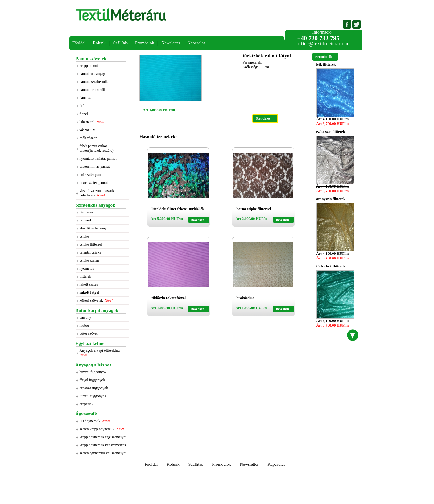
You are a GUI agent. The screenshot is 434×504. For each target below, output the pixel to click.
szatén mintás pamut (95, 167)
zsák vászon (89, 138)
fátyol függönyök (92, 380)
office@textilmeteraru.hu (323, 44)
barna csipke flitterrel (254, 209)
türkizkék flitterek (331, 266)
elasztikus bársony (93, 228)
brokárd (85, 220)
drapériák (87, 404)
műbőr (84, 325)
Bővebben (198, 220)
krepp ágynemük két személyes (103, 445)
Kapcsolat (196, 43)
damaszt (86, 98)
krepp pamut (89, 66)
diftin (84, 106)
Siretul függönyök (93, 396)
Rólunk (99, 43)
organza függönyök (94, 388)
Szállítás (120, 43)
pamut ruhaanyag (92, 74)
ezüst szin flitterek (331, 132)
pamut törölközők (93, 90)
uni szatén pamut (92, 175)
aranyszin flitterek (331, 199)
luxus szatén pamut (94, 183)
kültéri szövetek (91, 300)
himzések (87, 212)
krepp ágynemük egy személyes (103, 437)
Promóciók (145, 43)
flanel (84, 114)
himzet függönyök (93, 372)
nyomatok (87, 268)
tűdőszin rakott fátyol (169, 298)
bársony (85, 317)
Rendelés (263, 118)
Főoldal (79, 43)
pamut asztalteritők (94, 82)
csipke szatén (89, 260)
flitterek (85, 276)
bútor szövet (89, 333)
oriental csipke (90, 252)
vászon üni (88, 130)
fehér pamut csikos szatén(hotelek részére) (97, 148)
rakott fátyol (89, 292)
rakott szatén (89, 284)
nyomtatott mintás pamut (98, 159)
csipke (84, 236)
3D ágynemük (90, 421)
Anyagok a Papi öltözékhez (100, 350)
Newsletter (171, 43)
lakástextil (87, 122)
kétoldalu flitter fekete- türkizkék (178, 209)
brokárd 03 (245, 298)
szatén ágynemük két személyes (103, 453)
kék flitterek (326, 64)
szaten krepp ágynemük (97, 429)
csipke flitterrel (91, 244)
